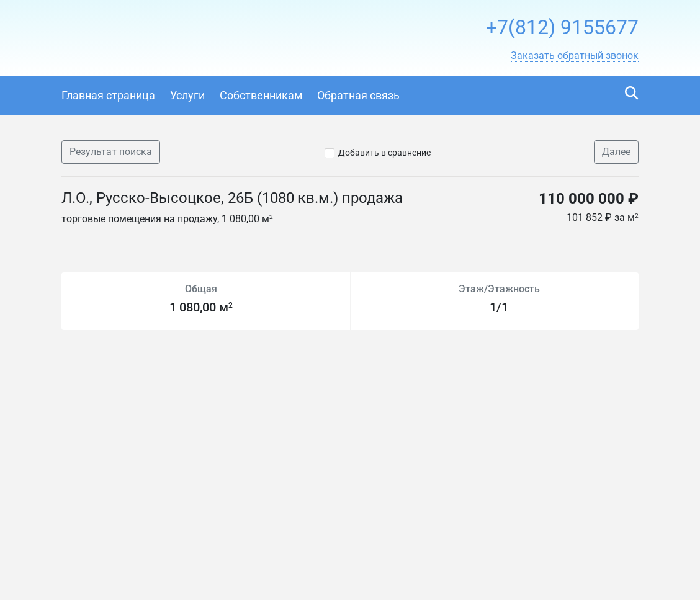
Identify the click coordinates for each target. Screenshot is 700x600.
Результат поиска (111, 152)
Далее (616, 152)
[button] (575, 56)
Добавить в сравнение (384, 153)
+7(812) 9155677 (562, 27)
